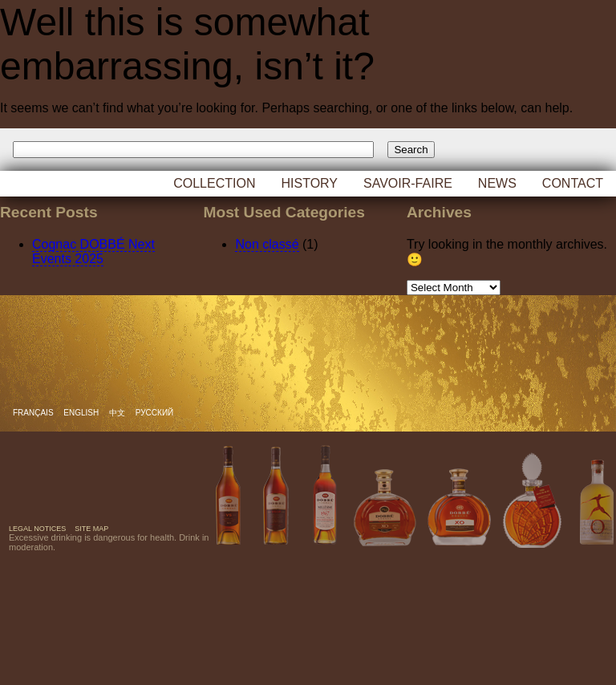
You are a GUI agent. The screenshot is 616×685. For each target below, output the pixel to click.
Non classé (267, 244)
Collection (214, 183)
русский (154, 413)
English (82, 413)
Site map (91, 529)
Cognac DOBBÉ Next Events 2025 (93, 251)
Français (34, 413)
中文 (118, 413)
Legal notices (37, 529)
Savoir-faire (408, 183)
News (497, 183)
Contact (573, 183)
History (309, 183)
